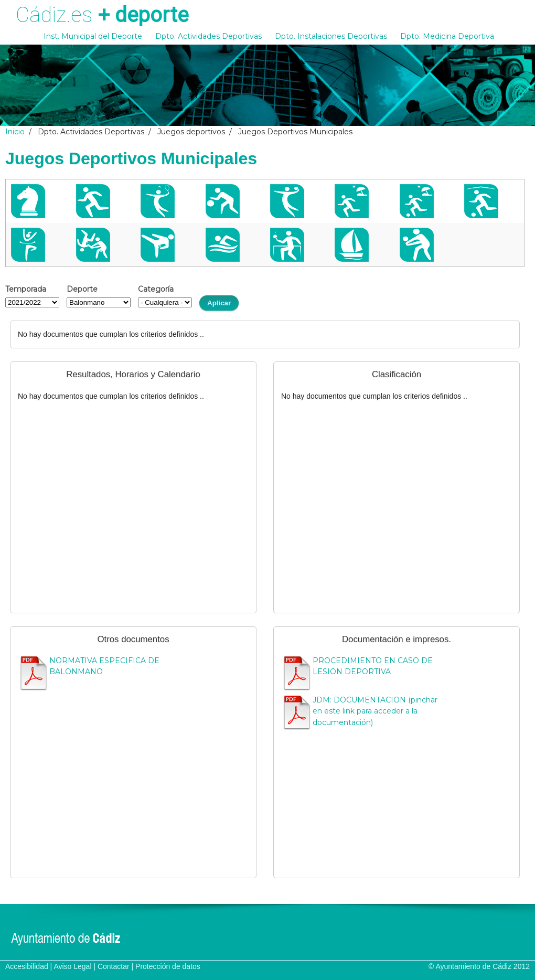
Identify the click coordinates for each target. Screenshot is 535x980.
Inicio (15, 132)
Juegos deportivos (191, 132)
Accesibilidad (27, 966)
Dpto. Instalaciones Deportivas (331, 36)
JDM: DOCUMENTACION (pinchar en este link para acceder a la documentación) (375, 711)
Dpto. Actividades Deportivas (208, 36)
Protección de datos (168, 966)
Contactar (114, 966)
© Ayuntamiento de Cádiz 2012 (479, 966)
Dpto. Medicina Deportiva (447, 36)
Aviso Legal (72, 966)
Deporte (82, 289)
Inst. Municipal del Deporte (93, 36)
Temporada (26, 289)
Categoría (156, 289)
